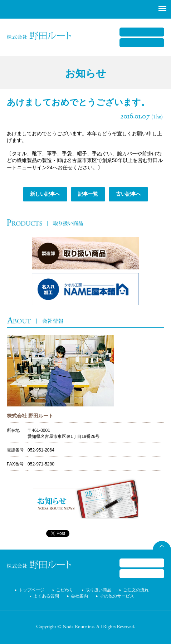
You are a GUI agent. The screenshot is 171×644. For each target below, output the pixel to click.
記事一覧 (88, 194)
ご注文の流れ (136, 590)
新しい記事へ (45, 194)
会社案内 (79, 596)
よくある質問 (46, 596)
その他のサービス (117, 596)
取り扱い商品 (98, 590)
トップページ (31, 590)
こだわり (65, 590)
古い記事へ (128, 194)
